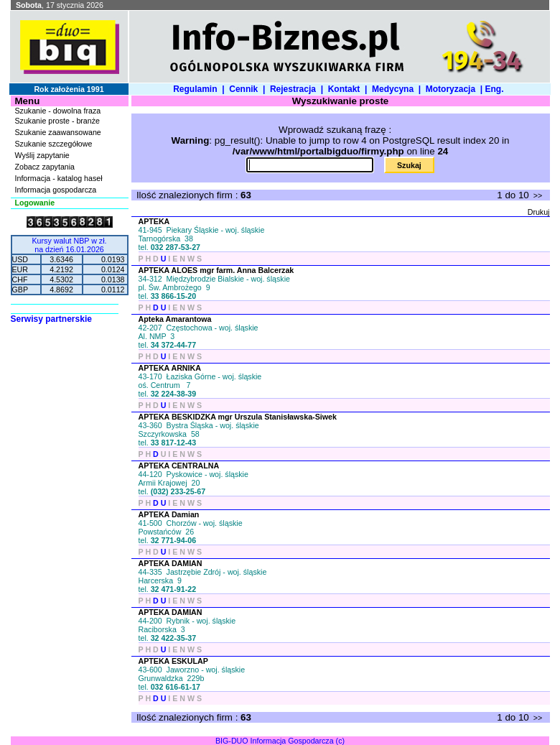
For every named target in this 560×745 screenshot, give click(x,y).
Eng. (496, 89)
